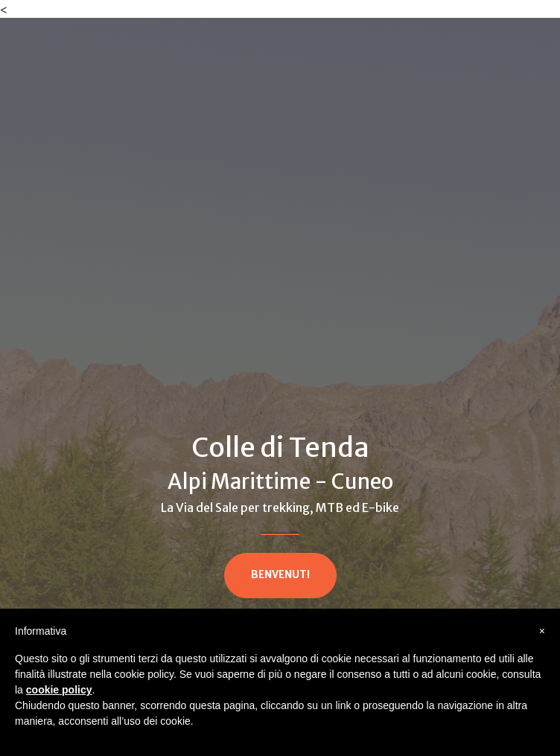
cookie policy (59, 690)
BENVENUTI (280, 575)
